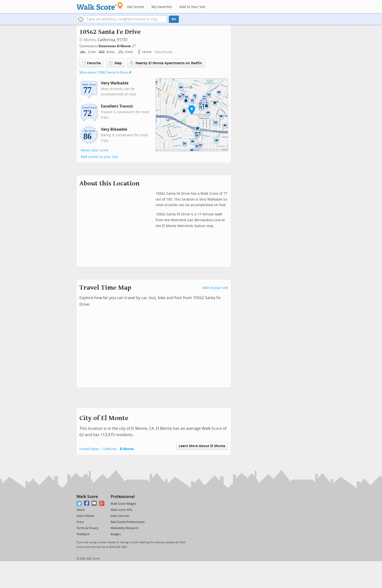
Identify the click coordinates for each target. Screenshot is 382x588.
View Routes (164, 52)
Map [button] (115, 63)
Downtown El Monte (115, 46)
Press (80, 522)
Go (174, 19)
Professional (123, 497)
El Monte (87, 40)
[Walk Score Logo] (100, 6)
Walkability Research (125, 528)
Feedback (83, 534)
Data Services (120, 516)
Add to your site (215, 288)
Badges (116, 534)
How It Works (85, 516)
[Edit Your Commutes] (134, 45)
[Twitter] (79, 503)
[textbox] (126, 19)
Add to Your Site (192, 7)
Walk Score (87, 497)
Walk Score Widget (123, 504)
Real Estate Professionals (128, 522)
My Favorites (162, 7)
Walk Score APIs (121, 510)
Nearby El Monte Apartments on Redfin (166, 63)
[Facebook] (87, 503)
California (109, 449)
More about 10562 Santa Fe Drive (103, 72)
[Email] (94, 503)
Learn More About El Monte (202, 446)
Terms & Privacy (87, 528)
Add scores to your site (99, 157)
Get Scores (136, 7)
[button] (80, 19)
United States (89, 449)
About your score (95, 150)
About (81, 510)
